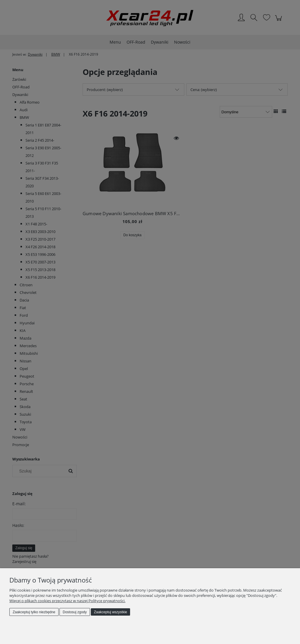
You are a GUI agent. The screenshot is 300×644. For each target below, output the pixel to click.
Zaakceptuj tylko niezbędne (34, 612)
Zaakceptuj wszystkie (110, 612)
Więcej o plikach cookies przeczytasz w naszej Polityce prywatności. (67, 601)
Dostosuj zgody (75, 612)
